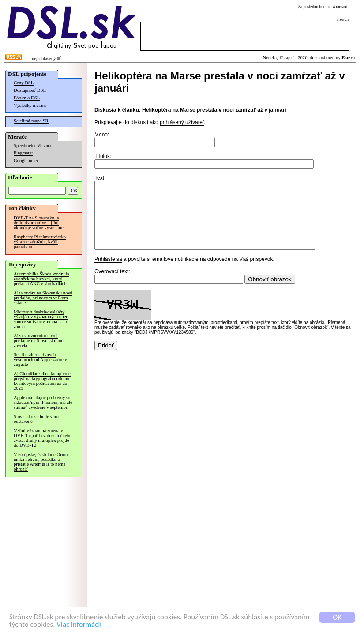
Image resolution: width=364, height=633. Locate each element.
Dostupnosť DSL (30, 90)
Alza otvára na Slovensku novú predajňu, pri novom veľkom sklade (43, 298)
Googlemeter (26, 160)
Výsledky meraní (30, 105)
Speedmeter (25, 145)
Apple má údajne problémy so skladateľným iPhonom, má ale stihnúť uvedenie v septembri (43, 402)
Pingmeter (23, 153)
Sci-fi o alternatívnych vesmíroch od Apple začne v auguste (40, 360)
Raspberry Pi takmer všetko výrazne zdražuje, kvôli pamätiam (40, 242)
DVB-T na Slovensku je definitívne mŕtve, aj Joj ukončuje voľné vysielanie (39, 223)
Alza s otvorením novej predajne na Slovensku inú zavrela (39, 341)
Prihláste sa (108, 272)
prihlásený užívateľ (182, 122)
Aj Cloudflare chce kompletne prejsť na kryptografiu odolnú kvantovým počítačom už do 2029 (42, 381)
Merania (44, 146)
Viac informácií (79, 625)
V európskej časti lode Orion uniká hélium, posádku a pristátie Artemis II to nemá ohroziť (41, 462)
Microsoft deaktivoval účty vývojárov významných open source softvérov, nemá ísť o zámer (41, 319)
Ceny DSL (24, 83)
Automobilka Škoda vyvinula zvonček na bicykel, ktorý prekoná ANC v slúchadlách (41, 279)
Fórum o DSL (27, 98)
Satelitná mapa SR (31, 121)
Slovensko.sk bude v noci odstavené (38, 419)
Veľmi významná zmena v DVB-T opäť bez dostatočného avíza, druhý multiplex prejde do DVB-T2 (43, 438)
